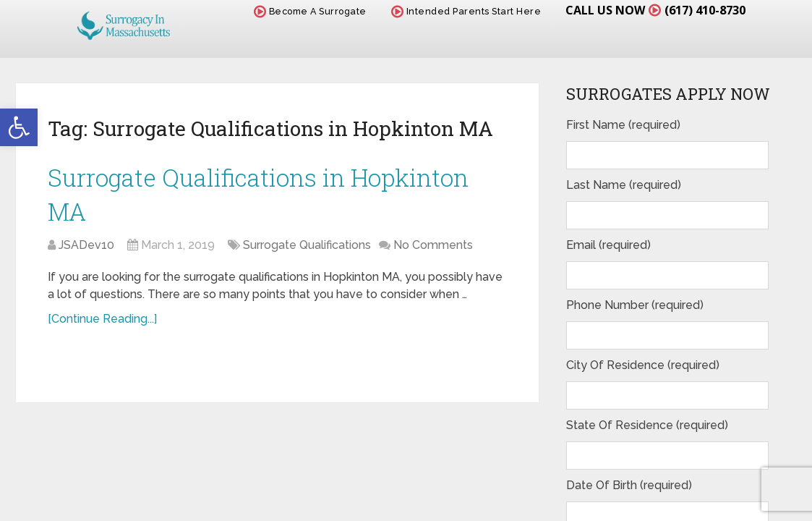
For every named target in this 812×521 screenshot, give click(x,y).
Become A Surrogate (301, 13)
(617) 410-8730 (700, 11)
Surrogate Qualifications (307, 255)
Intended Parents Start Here (457, 13)
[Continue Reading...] (102, 329)
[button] (19, 127)
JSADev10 (86, 255)
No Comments (433, 255)
